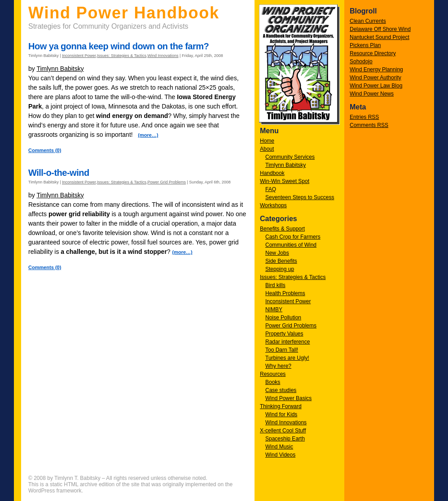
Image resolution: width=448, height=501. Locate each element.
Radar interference (288, 342)
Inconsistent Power (288, 301)
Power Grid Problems (291, 326)
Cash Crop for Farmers (293, 237)
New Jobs (277, 253)
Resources (273, 374)
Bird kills (275, 285)
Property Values (284, 334)
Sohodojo (361, 61)
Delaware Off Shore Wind (380, 29)
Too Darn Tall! (282, 350)
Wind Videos (280, 455)
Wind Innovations (286, 423)
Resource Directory (373, 53)
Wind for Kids (281, 414)
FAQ (271, 189)
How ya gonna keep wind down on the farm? (119, 46)
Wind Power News (372, 94)
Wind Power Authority (376, 78)
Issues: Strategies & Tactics (293, 277)
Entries (364, 117)
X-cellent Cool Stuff (283, 431)
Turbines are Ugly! (287, 358)
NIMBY (274, 309)
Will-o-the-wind (59, 173)
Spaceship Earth (285, 439)
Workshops (273, 205)
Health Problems (285, 293)
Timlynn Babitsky (285, 165)
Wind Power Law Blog (376, 86)
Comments (369, 125)
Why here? (278, 366)
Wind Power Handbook (124, 13)
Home (267, 141)
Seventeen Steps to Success (300, 197)
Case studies (281, 390)
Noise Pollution (283, 318)
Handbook (272, 173)
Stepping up (280, 269)
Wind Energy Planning (376, 70)
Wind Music (279, 447)
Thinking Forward (281, 406)
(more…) (148, 135)
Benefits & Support (282, 229)
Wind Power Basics (288, 398)
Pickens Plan (365, 45)
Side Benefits (281, 261)
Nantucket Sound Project (380, 37)
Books (273, 382)
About (267, 149)
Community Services (290, 157)
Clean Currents (368, 21)
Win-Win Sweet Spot (285, 181)
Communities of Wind (291, 245)
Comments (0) (45, 150)
